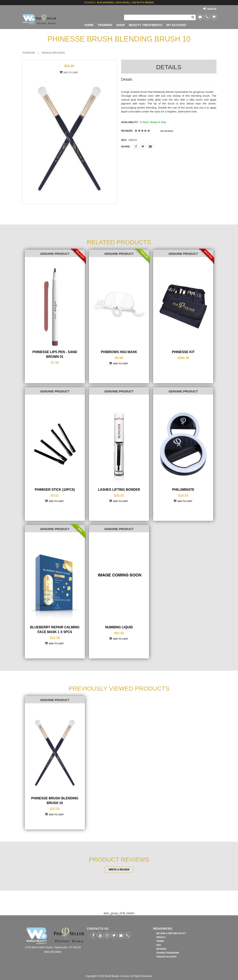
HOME (89, 25)
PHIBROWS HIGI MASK (119, 352)
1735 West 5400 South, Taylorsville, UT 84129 (53, 947)
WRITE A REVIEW (119, 869)
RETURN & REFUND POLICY (171, 933)
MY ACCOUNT (177, 25)
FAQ (158, 945)
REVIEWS (161, 949)
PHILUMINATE (183, 490)
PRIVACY (161, 937)
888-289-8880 (53, 952)
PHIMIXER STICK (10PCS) (55, 490)
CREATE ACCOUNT (166, 957)
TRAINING (105, 25)
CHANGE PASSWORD (168, 953)
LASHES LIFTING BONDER (119, 490)
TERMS (160, 941)
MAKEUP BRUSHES (53, 53)
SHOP (121, 25)
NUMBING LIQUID (119, 627)
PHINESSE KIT (183, 352)
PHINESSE (29, 53)
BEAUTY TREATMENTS (146, 25)
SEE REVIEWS (167, 131)
